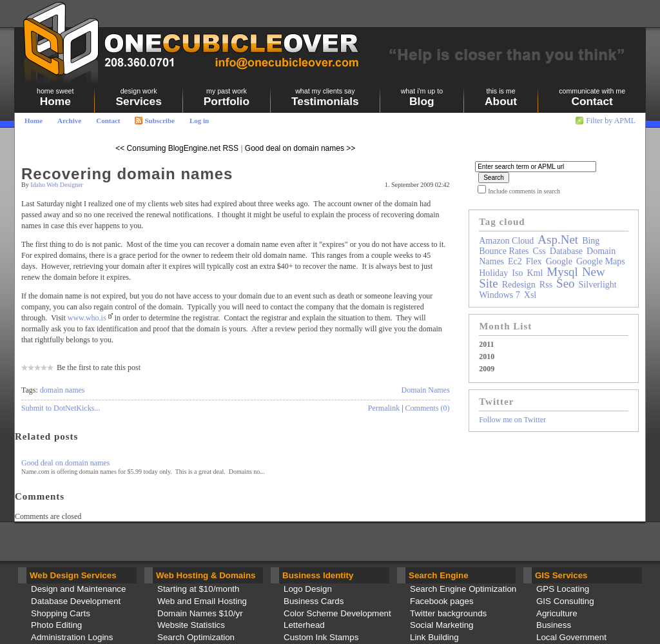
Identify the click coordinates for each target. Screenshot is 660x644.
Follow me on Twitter (512, 420)
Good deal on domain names (65, 463)
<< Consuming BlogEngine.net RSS (177, 148)
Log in (199, 121)
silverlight (598, 285)
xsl (530, 295)
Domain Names (426, 390)
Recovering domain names (127, 174)
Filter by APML (611, 121)
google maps (601, 261)
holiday (493, 273)
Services (138, 97)
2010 (487, 356)
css (539, 251)
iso (517, 273)
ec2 (515, 261)
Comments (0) (428, 408)
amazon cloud (506, 241)
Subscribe (154, 121)
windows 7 (500, 295)
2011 (486, 344)
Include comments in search (524, 191)
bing (591, 241)
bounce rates (504, 251)
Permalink (384, 408)
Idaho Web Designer (57, 185)
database (566, 251)
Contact (108, 121)
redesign (519, 285)
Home (34, 121)
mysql (562, 272)
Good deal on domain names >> (300, 148)
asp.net (558, 239)
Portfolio (227, 97)
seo (566, 283)
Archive (69, 121)
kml (535, 273)
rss (546, 285)
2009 (487, 369)
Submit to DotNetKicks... (61, 408)
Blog (422, 97)
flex (534, 261)
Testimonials (325, 97)
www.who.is (87, 318)
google (559, 261)
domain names (63, 390)
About (501, 97)
